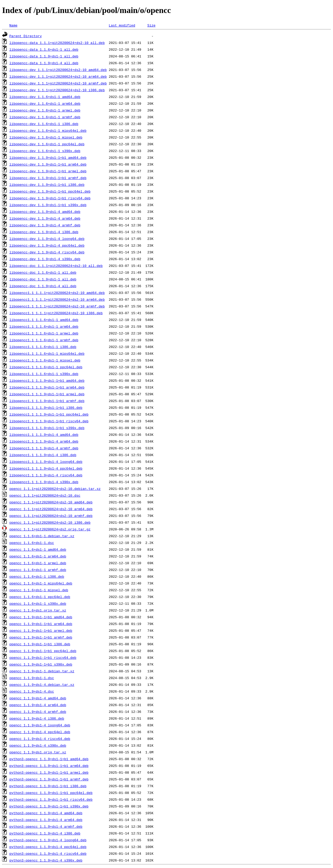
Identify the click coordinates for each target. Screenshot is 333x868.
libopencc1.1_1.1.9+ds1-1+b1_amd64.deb (47, 380)
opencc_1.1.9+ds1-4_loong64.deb (40, 725)
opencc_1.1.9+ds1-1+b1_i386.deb (40, 644)
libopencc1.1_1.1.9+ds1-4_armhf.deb (44, 448)
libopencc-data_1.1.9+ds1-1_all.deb (44, 56)
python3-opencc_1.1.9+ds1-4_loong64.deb (48, 840)
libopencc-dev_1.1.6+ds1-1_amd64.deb (45, 97)
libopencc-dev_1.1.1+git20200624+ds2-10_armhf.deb (58, 83)
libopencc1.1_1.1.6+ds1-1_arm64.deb (44, 326)
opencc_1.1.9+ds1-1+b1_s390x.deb (41, 664)
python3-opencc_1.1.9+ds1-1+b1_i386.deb (48, 786)
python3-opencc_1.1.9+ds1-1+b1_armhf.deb (49, 779)
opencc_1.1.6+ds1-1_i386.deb (37, 576)
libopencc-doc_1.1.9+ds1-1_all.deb (43, 279)
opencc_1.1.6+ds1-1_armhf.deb (38, 570)
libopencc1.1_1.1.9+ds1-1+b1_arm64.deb (47, 387)
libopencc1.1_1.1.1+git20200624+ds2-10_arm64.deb (57, 299)
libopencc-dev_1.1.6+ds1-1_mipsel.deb (46, 137)
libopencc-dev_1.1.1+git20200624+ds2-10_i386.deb (57, 90)
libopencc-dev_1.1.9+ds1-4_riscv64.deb (47, 252)
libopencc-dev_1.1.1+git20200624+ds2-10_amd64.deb (58, 70)
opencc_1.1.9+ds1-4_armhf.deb (38, 712)
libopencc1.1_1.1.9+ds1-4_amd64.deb (44, 435)
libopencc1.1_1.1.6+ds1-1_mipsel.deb (45, 360)
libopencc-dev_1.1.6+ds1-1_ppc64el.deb (47, 144)
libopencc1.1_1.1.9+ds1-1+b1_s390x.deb (47, 428)
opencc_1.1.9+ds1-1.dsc (32, 678)
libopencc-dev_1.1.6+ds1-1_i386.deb (44, 124)
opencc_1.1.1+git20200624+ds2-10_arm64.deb (51, 509)
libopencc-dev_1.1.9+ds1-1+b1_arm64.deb (48, 164)
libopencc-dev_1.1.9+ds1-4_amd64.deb (45, 212)
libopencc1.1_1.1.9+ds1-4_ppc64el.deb (46, 468)
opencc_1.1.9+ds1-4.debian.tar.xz (42, 685)
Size (151, 25)
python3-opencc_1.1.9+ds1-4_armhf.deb (46, 826)
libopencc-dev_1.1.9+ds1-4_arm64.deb (45, 218)
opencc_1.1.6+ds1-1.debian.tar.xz (42, 536)
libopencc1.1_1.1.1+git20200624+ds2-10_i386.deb (56, 313)
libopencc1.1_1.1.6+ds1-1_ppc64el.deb (46, 367)
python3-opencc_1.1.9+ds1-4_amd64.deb (46, 813)
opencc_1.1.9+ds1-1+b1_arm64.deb (41, 624)
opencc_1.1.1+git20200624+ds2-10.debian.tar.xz (55, 489)
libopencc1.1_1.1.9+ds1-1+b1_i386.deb (46, 407)
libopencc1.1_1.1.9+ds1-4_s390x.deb (44, 482)
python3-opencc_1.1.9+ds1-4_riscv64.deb (48, 853)
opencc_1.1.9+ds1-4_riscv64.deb (40, 739)
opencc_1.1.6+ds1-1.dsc (32, 543)
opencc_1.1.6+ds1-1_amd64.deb (38, 549)
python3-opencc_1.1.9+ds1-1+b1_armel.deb (49, 772)
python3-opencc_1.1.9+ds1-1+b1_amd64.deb (49, 759)
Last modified (122, 25)
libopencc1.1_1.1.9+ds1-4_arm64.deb (44, 441)
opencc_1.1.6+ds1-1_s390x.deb (38, 603)
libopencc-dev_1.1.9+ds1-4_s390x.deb (45, 259)
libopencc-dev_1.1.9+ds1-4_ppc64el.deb (47, 245)
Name (13, 25)
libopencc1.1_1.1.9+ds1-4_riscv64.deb (46, 475)
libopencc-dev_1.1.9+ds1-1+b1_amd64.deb (48, 157)
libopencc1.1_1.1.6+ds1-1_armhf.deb (44, 340)
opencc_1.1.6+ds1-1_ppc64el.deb (40, 597)
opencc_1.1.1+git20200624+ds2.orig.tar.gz (50, 529)
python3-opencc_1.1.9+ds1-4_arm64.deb (46, 820)
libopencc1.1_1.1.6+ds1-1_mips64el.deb (47, 353)
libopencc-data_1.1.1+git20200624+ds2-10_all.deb (57, 43)
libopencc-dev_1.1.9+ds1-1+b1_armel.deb (48, 171)
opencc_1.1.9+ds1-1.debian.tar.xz (42, 671)
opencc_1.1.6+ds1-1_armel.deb (38, 563)
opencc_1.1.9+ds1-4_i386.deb (37, 718)
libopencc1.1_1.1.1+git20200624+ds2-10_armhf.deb (57, 306)
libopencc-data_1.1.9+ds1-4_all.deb (44, 63)
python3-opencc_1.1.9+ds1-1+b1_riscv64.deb (51, 799)
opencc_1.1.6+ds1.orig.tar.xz (38, 610)
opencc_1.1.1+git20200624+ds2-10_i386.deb (50, 522)
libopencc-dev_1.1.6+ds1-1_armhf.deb (45, 117)
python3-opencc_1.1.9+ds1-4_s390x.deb (46, 860)
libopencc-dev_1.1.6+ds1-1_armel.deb (45, 110)
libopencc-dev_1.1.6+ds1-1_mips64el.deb (48, 130)
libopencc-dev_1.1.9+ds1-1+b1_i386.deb (47, 185)
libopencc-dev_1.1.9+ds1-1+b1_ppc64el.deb (50, 191)
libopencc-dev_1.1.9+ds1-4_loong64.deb (47, 239)
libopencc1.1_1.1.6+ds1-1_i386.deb (43, 347)
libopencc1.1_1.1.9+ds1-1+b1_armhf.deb (47, 401)
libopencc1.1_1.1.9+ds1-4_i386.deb (43, 455)
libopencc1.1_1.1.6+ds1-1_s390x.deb (44, 374)
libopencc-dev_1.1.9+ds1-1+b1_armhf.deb (48, 178)
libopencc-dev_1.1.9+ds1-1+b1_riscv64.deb (50, 198)
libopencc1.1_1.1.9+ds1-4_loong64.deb (46, 462)
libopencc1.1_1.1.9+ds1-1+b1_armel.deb (47, 394)
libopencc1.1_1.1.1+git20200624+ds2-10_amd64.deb (57, 293)
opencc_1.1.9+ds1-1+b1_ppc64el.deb (43, 651)
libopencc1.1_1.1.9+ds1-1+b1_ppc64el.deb (49, 414)
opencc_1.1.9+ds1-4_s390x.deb (38, 745)
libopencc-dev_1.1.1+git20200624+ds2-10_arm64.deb (58, 76)
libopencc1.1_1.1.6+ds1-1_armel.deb (44, 333)
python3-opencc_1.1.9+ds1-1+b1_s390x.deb (49, 806)
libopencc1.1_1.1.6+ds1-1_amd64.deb (44, 320)
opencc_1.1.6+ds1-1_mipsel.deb (39, 590)
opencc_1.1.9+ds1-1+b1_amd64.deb (41, 617)
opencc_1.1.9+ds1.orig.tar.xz (38, 752)
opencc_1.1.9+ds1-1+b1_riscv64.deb (43, 657)
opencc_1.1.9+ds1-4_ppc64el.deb (40, 732)
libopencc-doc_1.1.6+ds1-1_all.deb (43, 272)
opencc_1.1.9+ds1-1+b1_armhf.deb (41, 637)
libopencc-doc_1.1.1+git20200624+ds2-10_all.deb (56, 266)
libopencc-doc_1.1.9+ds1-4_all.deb (43, 286)
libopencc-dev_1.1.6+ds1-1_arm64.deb (45, 103)
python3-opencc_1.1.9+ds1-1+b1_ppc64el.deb (51, 793)
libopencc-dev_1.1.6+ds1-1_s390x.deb (45, 151)
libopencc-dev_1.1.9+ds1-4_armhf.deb (45, 225)
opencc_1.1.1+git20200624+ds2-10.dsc (45, 495)
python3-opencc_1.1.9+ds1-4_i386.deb (45, 833)
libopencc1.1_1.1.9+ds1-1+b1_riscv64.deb (49, 421)
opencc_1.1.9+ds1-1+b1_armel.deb (41, 630)
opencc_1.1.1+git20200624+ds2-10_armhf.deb (51, 516)
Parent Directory (26, 36)
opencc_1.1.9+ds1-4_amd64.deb (38, 698)
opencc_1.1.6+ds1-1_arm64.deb (38, 556)
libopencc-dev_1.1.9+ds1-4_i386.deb (44, 232)
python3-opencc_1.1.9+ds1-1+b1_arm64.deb (49, 766)
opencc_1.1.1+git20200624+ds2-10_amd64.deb (51, 502)
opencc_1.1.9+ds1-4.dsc (32, 691)
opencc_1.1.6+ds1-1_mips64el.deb (41, 583)
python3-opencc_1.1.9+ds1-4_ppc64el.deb (48, 847)
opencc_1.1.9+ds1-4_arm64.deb (38, 705)
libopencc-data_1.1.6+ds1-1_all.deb (44, 49)
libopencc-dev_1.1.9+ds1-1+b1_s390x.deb (48, 205)
